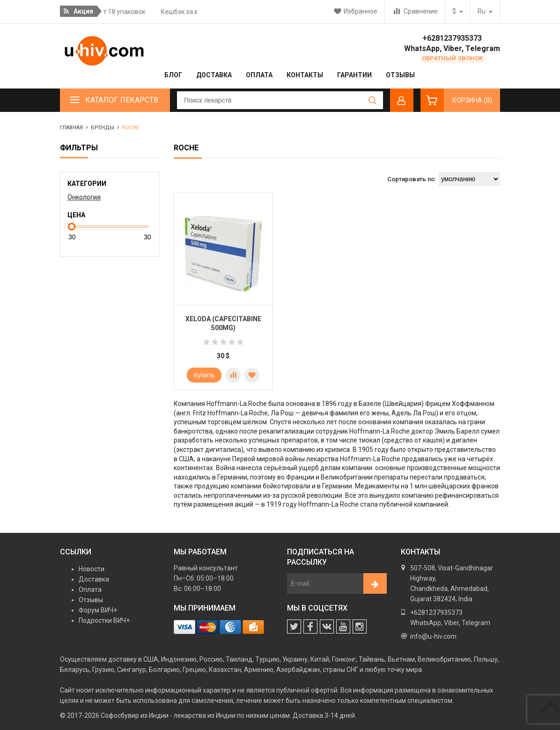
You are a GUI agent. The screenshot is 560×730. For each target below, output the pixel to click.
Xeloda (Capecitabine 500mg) (223, 324)
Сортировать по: (412, 179)
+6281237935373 (452, 38)
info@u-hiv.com (433, 636)
